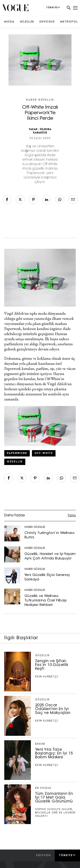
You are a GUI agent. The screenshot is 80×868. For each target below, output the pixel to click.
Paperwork (17, 453)
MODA (9, 22)
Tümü (72, 516)
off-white (44, 453)
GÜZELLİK (27, 22)
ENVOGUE (47, 22)
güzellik (15, 462)
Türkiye (67, 855)
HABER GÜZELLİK (40, 100)
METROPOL (69, 22)
